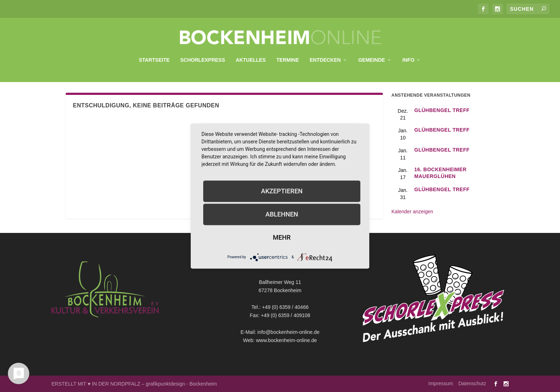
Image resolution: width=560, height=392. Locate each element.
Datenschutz (472, 383)
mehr (282, 237)
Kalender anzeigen (412, 212)
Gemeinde (372, 56)
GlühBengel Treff (442, 110)
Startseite (154, 56)
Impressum (441, 383)
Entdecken (325, 56)
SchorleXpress (203, 56)
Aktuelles (251, 56)
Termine (288, 56)
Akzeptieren (282, 191)
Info (408, 56)
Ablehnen (282, 214)
